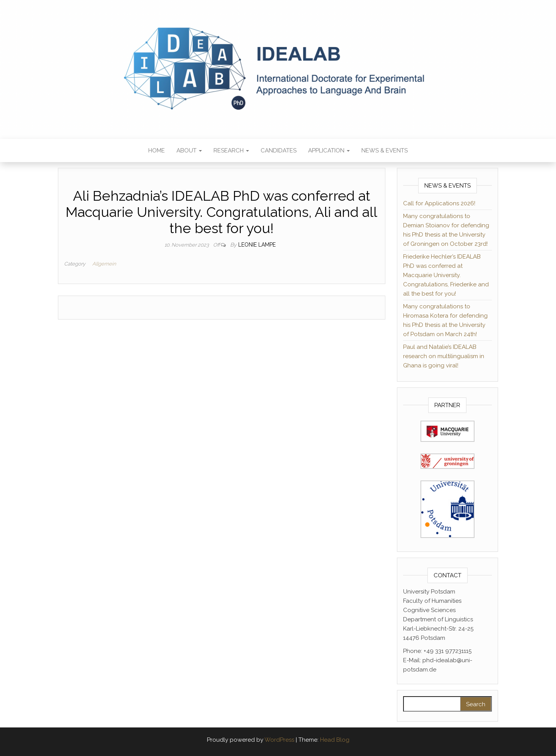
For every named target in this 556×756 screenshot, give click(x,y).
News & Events (385, 151)
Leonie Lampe (257, 245)
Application (329, 151)
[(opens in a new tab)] (448, 431)
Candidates (279, 151)
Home (157, 151)
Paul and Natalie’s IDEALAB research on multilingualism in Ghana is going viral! (444, 356)
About (189, 151)
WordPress (279, 740)
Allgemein (104, 264)
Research (231, 151)
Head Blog (335, 740)
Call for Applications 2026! (439, 203)
